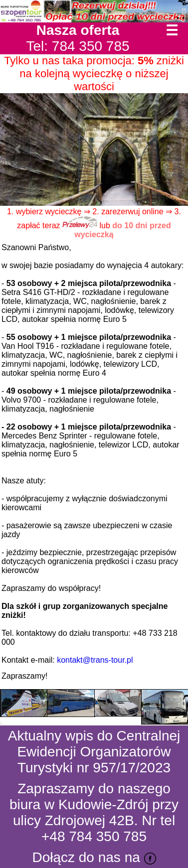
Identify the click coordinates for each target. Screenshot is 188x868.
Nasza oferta (78, 30)
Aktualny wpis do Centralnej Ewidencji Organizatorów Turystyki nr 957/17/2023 (94, 752)
